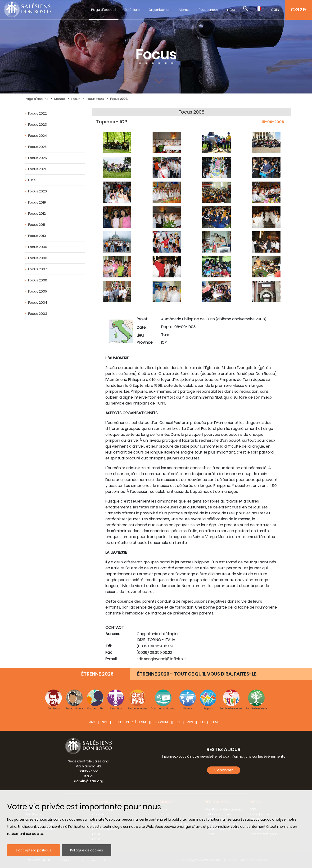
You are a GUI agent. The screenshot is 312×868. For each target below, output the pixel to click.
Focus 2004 (38, 303)
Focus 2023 (38, 125)
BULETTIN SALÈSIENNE (131, 722)
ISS (178, 722)
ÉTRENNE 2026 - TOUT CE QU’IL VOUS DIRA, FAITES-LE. (197, 674)
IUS (202, 722)
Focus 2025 (37, 147)
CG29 (298, 10)
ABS (190, 722)
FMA (215, 722)
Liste (32, 180)
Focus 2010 (37, 236)
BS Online (161, 722)
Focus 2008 (95, 99)
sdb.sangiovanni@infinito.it (161, 659)
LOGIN (274, 10)
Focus (76, 99)
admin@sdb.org (89, 781)
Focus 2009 (38, 247)
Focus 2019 (37, 202)
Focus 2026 (38, 158)
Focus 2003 (38, 314)
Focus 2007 (38, 269)
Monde (185, 10)
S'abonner (224, 770)
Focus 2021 (37, 169)
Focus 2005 (38, 291)
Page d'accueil (104, 10)
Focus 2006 (38, 280)
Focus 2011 (36, 225)
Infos (231, 10)
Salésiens (132, 10)
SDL (105, 722)
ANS (92, 722)
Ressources (208, 10)
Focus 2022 (37, 113)
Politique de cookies (87, 850)
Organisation (160, 10)
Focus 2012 (37, 214)
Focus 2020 (38, 191)
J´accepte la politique (34, 850)
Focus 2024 (38, 136)
